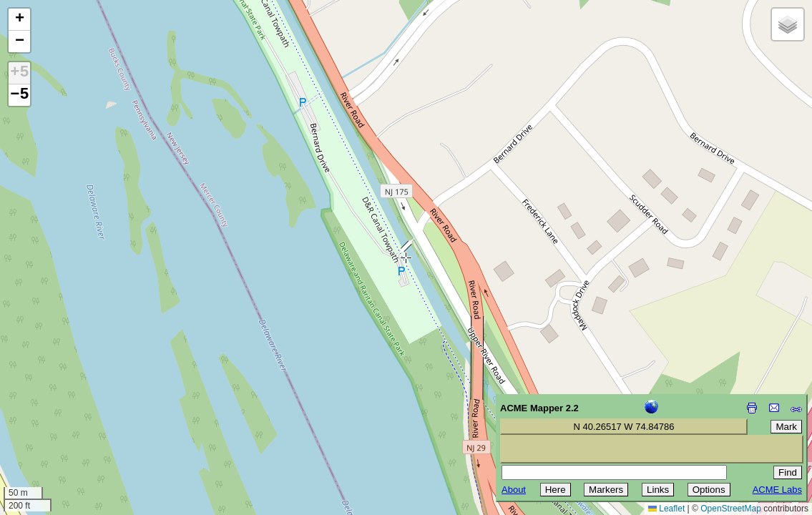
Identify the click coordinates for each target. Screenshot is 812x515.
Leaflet (666, 509)
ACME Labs (777, 490)
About (514, 490)
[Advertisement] (76, 413)
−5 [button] (19, 95)
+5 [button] (19, 73)
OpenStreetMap (731, 509)
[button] (19, 20)
